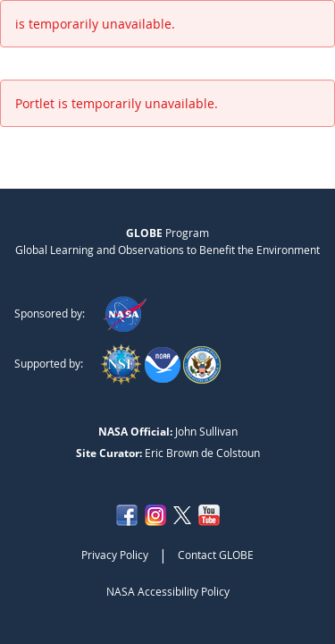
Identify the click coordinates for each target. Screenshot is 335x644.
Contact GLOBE (216, 555)
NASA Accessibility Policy (168, 591)
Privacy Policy (115, 555)
